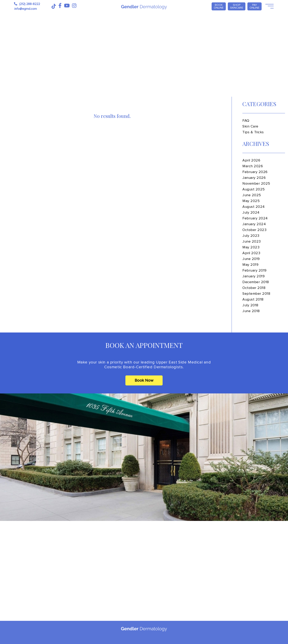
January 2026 (254, 178)
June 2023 (252, 242)
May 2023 (251, 247)
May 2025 (251, 201)
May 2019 (250, 265)
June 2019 (251, 259)
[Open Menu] (269, 6)
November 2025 (256, 184)
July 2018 (250, 305)
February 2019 (254, 271)
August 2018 (253, 300)
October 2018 (254, 288)
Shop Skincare (237, 6)
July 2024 (251, 213)
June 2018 (251, 311)
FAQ (246, 121)
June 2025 (252, 195)
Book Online (219, 6)
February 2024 (255, 218)
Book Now (144, 380)
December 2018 (256, 282)
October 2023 (254, 230)
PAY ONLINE (254, 6)
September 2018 (256, 294)
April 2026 (251, 160)
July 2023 (251, 236)
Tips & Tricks (253, 132)
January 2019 (253, 276)
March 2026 (253, 166)
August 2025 (254, 189)
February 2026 (255, 172)
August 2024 (254, 207)
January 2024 (254, 224)
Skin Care (250, 126)
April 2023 (251, 253)
